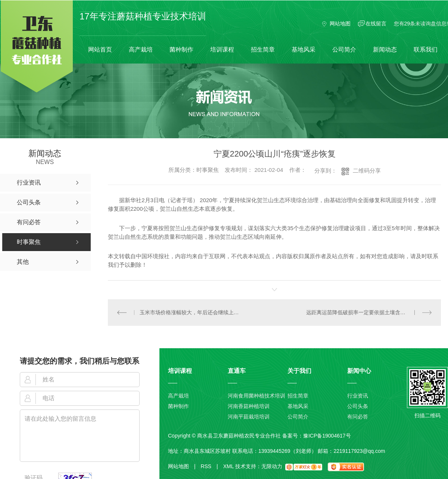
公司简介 (344, 50)
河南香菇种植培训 (249, 406)
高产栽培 (141, 50)
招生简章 (263, 50)
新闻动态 (385, 50)
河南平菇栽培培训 (249, 417)
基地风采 (304, 50)
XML (228, 466)
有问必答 (358, 417)
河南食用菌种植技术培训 (256, 396)
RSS (209, 466)
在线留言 (376, 24)
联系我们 (426, 50)
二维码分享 (367, 171)
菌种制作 (181, 50)
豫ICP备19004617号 (327, 436)
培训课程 (222, 50)
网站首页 (100, 50)
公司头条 (358, 406)
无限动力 (272, 466)
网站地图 (340, 24)
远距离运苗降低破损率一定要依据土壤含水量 (358, 312)
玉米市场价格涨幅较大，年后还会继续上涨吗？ (191, 312)
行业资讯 (358, 396)
